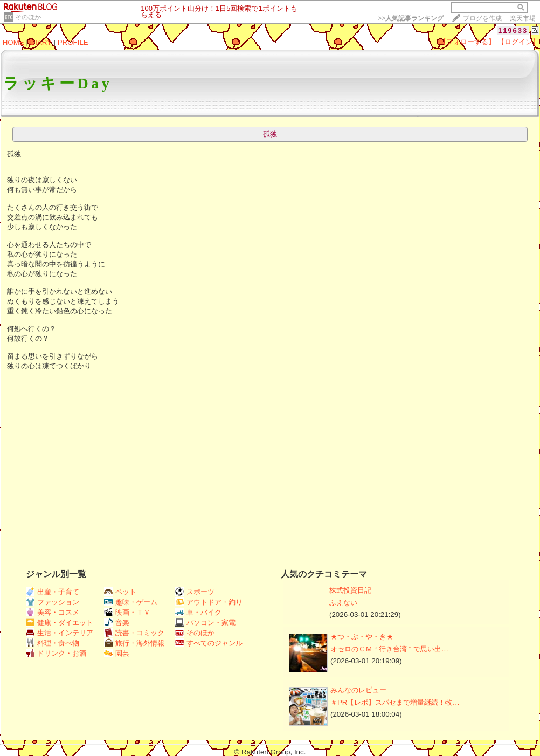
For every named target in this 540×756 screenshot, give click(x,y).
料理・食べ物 (53, 643)
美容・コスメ (53, 612)
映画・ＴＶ (127, 612)
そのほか (28, 17)
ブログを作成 (482, 18)
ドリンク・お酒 (56, 653)
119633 (513, 30)
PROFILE (73, 42)
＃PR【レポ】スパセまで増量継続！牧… (395, 702)
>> (411, 18)
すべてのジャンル (209, 643)
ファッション (53, 602)
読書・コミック (134, 633)
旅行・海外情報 (134, 643)
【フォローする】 (467, 42)
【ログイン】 (518, 42)
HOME (13, 42)
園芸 (117, 653)
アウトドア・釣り (209, 602)
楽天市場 (523, 18)
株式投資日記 (350, 590)
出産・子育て (53, 592)
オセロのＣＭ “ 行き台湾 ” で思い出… (389, 649)
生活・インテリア (60, 633)
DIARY (41, 42)
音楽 (117, 623)
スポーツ (195, 592)
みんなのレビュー (358, 690)
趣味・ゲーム (131, 602)
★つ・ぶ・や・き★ (362, 637)
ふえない (343, 603)
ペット (120, 592)
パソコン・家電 (205, 623)
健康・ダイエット (60, 623)
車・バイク (198, 612)
